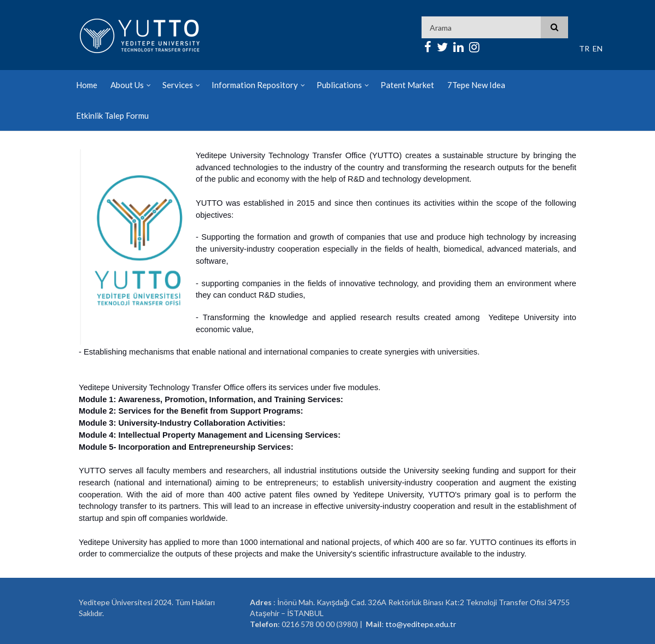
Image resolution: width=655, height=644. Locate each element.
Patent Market (407, 85)
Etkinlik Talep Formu (112, 115)
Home (87, 85)
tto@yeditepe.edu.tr (421, 624)
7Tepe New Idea (476, 85)
